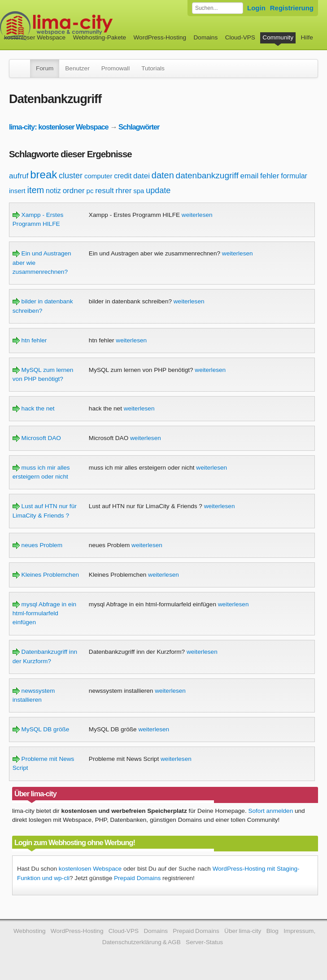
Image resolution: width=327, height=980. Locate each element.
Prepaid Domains (137, 878)
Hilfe (307, 37)
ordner (74, 191)
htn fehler (30, 340)
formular (294, 176)
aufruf (19, 176)
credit (123, 176)
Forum (45, 68)
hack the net (34, 408)
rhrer (124, 191)
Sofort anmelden (270, 811)
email (250, 176)
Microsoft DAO (37, 438)
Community (278, 37)
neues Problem (37, 545)
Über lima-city (243, 931)
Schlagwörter (139, 127)
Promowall (116, 68)
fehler (270, 176)
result (105, 191)
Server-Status (204, 942)
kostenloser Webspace (35, 37)
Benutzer (77, 68)
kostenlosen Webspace (90, 869)
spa (139, 191)
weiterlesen (197, 215)
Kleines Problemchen (46, 575)
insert (17, 191)
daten (163, 175)
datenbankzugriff (207, 175)
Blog (272, 931)
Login (256, 8)
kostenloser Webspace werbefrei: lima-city (90, 26)
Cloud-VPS (240, 37)
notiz (53, 191)
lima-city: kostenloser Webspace (59, 127)
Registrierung (292, 8)
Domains (206, 37)
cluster (71, 176)
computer (98, 176)
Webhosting (30, 931)
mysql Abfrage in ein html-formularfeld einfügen (44, 613)
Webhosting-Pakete (100, 37)
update (158, 190)
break (44, 175)
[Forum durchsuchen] (218, 8)
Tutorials (153, 68)
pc (90, 191)
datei (142, 176)
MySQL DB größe (41, 729)
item (35, 190)
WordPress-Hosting (160, 37)
